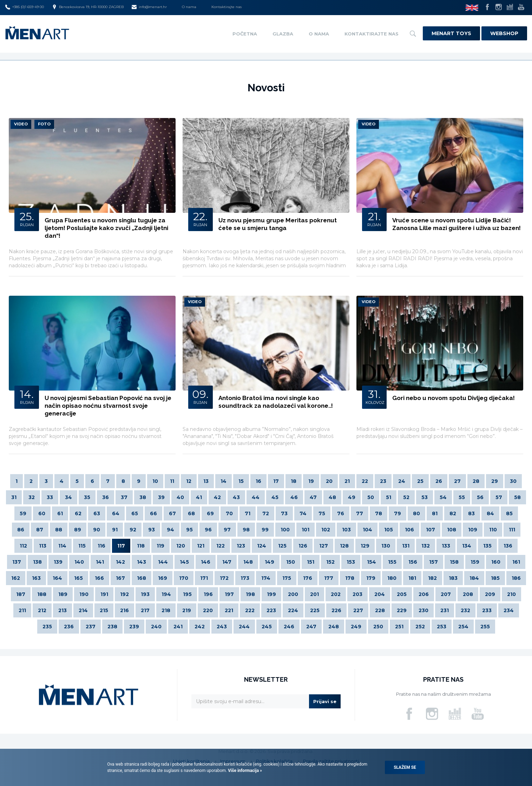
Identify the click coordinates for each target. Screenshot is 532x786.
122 (221, 546)
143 (142, 562)
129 (365, 546)
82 (453, 513)
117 (121, 546)
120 (181, 546)
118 (141, 546)
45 (275, 497)
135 (487, 546)
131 (406, 546)
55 (462, 497)
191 (104, 594)
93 (152, 530)
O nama (189, 7)
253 (442, 627)
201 (314, 594)
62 (78, 513)
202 (336, 594)
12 (189, 481)
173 (245, 578)
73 (284, 513)
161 (516, 562)
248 (334, 627)
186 (516, 578)
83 (471, 513)
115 (82, 546)
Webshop (504, 33)
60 (42, 513)
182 (432, 578)
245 (267, 627)
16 (258, 481)
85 (509, 513)
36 (106, 497)
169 (163, 578)
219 (187, 610)
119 (160, 546)
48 (332, 497)
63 (97, 513)
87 (40, 530)
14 (224, 481)
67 (172, 513)
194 (166, 594)
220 (208, 610)
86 (21, 530)
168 (142, 578)
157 (434, 562)
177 (329, 578)
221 (229, 610)
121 (201, 546)
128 (344, 546)
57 (499, 497)
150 (291, 562)
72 (266, 513)
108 (452, 530)
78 (379, 513)
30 (513, 481)
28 (476, 481)
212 (42, 610)
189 (63, 594)
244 (244, 627)
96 (208, 530)
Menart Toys (451, 33)
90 (97, 530)
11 (172, 481)
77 (360, 513)
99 (265, 530)
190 (84, 594)
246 (289, 627)
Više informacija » (244, 771)
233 (487, 610)
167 (120, 578)
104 (367, 530)
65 (135, 513)
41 (199, 497)
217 (145, 610)
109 (473, 530)
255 (485, 627)
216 (124, 610)
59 (23, 513)
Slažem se (405, 767)
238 (112, 627)
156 (413, 562)
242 (200, 627)
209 (490, 594)
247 (311, 627)
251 (399, 627)
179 (371, 578)
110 (493, 530)
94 (170, 530)
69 (210, 513)
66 (153, 513)
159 (475, 562)
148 (248, 562)
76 (341, 513)
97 (227, 530)
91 (115, 530)
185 (495, 578)
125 (282, 546)
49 (352, 497)
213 (63, 610)
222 (250, 610)
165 (78, 578)
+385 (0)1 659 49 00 (25, 7)
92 (133, 530)
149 (270, 562)
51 (389, 497)
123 (241, 546)
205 (402, 594)
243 (222, 627)
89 (78, 530)
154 (372, 562)
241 (178, 627)
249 (356, 627)
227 (358, 610)
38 (143, 497)
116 (101, 546)
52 (406, 497)
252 (420, 627)
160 (496, 562)
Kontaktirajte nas (226, 7)
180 (392, 578)
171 (204, 578)
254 (463, 627)
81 (435, 513)
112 (23, 546)
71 (248, 513)
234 (509, 610)
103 (346, 530)
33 (50, 497)
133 (446, 546)
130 (386, 546)
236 (69, 627)
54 (443, 497)
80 (416, 513)
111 (512, 530)
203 (357, 594)
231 (445, 610)
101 (306, 530)
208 (468, 594)
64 (116, 513)
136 (508, 546)
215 (104, 610)
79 (398, 513)
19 (311, 481)
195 (187, 594)
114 (62, 546)
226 (336, 610)
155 (392, 562)
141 (100, 562)
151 (311, 562)
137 (17, 562)
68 (191, 513)
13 (206, 481)
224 (293, 610)
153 (351, 562)
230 (423, 610)
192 (124, 594)
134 (467, 546)
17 (276, 481)
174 (266, 578)
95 (189, 530)
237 (91, 627)
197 (229, 594)
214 (83, 610)
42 (217, 497)
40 (180, 497)
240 (156, 627)
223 (271, 610)
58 (517, 497)
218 (166, 610)
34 (68, 497)
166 (99, 578)
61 (60, 513)
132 (426, 546)
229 (402, 610)
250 (378, 627)
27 (457, 481)
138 (37, 562)
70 (229, 513)
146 (206, 562)
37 (124, 497)
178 (350, 578)
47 (313, 497)
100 (285, 530)
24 (402, 481)
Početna (245, 34)
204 (380, 594)
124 (262, 546)
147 (227, 562)
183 (453, 578)
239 (134, 627)
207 (446, 594)
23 (383, 481)
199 (271, 594)
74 (303, 513)
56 (480, 497)
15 (241, 481)
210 (511, 594)
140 (79, 562)
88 (59, 530)
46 (294, 497)
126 (303, 546)
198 (250, 594)
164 (57, 578)
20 (329, 481)
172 (224, 578)
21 (347, 481)
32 (32, 497)
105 (389, 530)
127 (324, 546)
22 (365, 481)
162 (16, 578)
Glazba (283, 34)
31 (14, 497)
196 (208, 594)
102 (326, 530)
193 (145, 594)
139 (58, 562)
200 (293, 594)
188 (42, 594)
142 (120, 562)
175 (287, 578)
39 (161, 497)
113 (43, 546)
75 (322, 513)
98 (246, 530)
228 (380, 610)
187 (21, 594)
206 (424, 594)
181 (412, 578)
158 (454, 562)
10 (155, 481)
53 (425, 497)
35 (87, 497)
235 (47, 627)
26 (439, 481)
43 (236, 497)
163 (36, 578)
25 (420, 481)
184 (474, 578)
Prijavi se (325, 701)
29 (495, 481)
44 (256, 497)
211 (22, 610)
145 (184, 562)
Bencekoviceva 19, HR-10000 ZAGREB (88, 7)
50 (371, 497)
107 (431, 530)
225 (315, 610)
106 (409, 530)
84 (490, 513)
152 (330, 562)
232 (465, 610)
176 (308, 578)
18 (294, 481)
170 (184, 578)
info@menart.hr (149, 7)
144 (163, 562)
